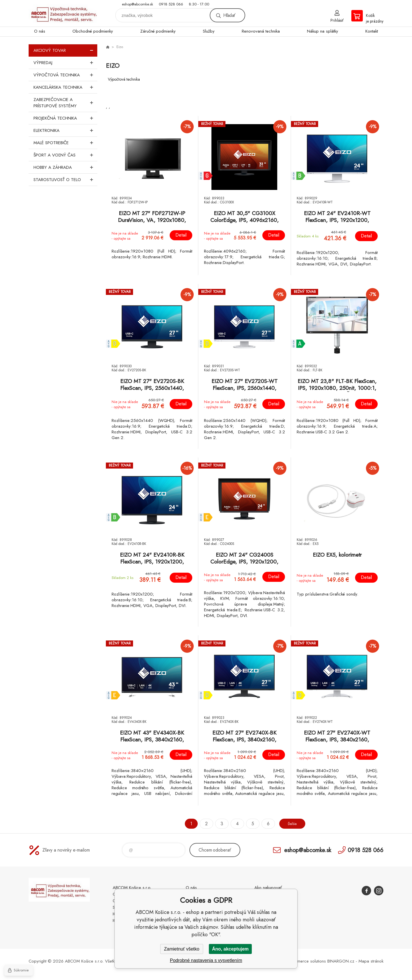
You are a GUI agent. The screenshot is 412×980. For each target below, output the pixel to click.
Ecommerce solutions (306, 961)
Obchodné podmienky (93, 31)
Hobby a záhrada (65, 167)
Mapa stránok (371, 961)
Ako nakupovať (268, 888)
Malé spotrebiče (65, 143)
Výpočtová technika (65, 75)
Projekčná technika (65, 118)
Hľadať (229, 15)
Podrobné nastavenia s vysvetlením (206, 960)
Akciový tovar (65, 50)
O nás (40, 31)
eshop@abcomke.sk (137, 4)
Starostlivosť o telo (65, 180)
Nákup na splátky (323, 31)
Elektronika (65, 130)
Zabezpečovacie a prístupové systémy (65, 103)
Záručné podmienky (158, 31)
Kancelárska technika (65, 87)
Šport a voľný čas (65, 155)
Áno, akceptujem (230, 949)
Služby (209, 31)
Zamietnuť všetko (182, 949)
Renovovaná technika (261, 31)
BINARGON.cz (341, 961)
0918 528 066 (171, 4)
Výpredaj (65, 63)
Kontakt (372, 31)
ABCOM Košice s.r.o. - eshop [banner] (63, 13)
